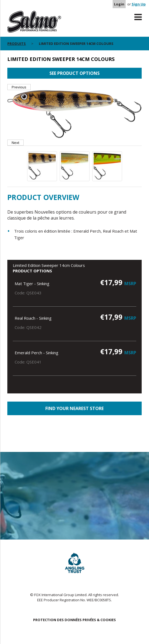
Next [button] (15, 143)
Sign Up (139, 4)
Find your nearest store (74, 408)
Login (119, 4)
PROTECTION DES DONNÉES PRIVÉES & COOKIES (74, 620)
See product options (74, 73)
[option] (74, 115)
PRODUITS (17, 44)
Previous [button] (19, 87)
